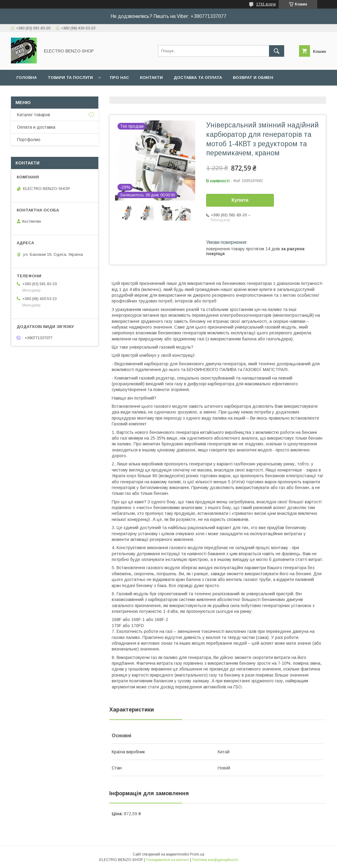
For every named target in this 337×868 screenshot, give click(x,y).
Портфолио (29, 140)
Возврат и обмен (253, 78)
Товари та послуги (70, 78)
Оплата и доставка (36, 127)
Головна (27, 78)
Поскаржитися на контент (167, 860)
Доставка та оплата (198, 78)
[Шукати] (277, 51)
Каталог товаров (34, 115)
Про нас (119, 78)
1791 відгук (266, 4)
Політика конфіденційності (215, 860)
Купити (240, 200)
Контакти (151, 78)
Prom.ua (197, 854)
